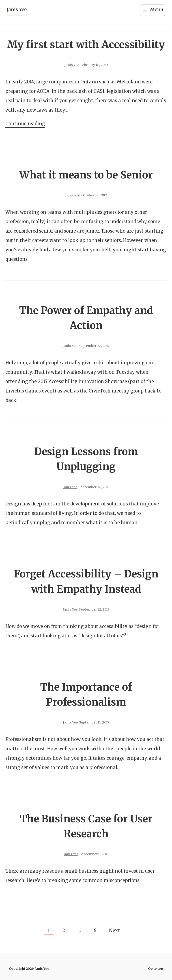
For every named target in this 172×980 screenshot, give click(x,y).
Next (114, 930)
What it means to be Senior (86, 175)
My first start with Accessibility (86, 45)
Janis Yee (17, 10)
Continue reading (25, 124)
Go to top (156, 969)
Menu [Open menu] (153, 10)
